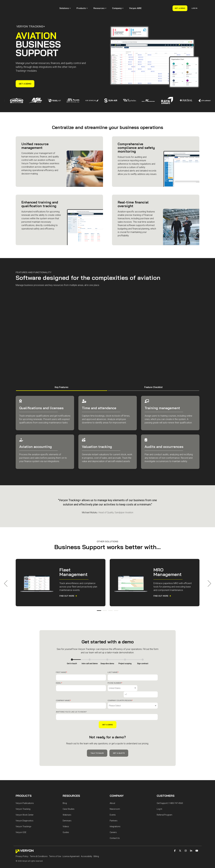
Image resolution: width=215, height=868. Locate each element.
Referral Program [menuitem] (164, 801)
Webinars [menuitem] (67, 801)
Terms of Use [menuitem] (55, 843)
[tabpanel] (61, 576)
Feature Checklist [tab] (153, 381)
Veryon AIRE (135, 5)
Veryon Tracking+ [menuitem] (24, 813)
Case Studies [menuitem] (69, 796)
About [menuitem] (112, 790)
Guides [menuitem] (66, 819)
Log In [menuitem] (159, 796)
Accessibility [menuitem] (87, 843)
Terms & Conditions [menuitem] (39, 843)
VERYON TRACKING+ (31, 20)
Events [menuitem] (113, 801)
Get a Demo (180, 5)
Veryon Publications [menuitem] (25, 790)
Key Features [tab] (62, 381)
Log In (194, 5)
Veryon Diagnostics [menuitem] (25, 807)
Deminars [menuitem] (67, 807)
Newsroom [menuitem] (115, 796)
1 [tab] (98, 605)
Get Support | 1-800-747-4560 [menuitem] (170, 790)
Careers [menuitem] (113, 819)
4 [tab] (115, 605)
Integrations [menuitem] (115, 813)
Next (208, 577)
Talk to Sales (97, 740)
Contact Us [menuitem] (115, 825)
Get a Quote (119, 740)
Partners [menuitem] (114, 807)
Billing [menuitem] (96, 843)
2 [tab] (104, 605)
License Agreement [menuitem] (71, 843)
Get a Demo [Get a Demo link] (25, 77)
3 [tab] (110, 605)
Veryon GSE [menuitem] (21, 819)
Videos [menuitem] (66, 813)
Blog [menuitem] (65, 790)
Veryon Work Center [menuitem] (25, 801)
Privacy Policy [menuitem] (22, 843)
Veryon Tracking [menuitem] (23, 796)
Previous (7, 577)
